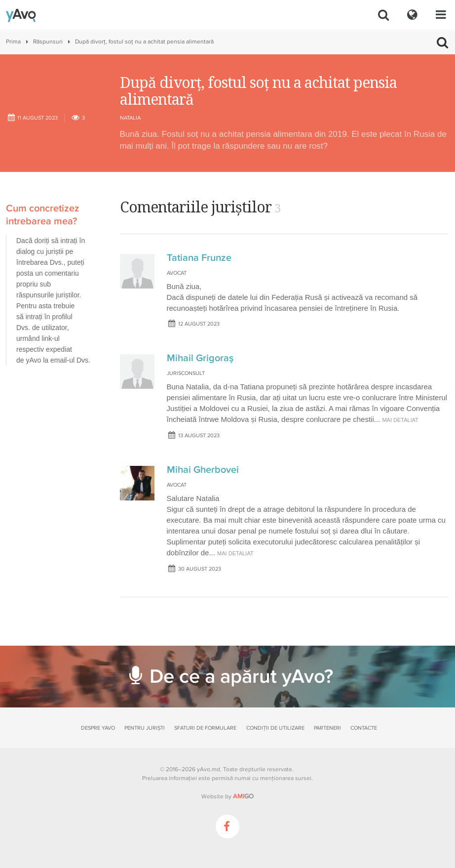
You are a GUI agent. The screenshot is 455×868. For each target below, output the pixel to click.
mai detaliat (400, 420)
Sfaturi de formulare (205, 728)
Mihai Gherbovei (203, 470)
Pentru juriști (145, 728)
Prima (13, 42)
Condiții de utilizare (275, 728)
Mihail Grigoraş (200, 358)
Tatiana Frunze (199, 258)
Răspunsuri (48, 42)
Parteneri (327, 728)
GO (243, 796)
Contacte (364, 728)
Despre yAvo (98, 728)
